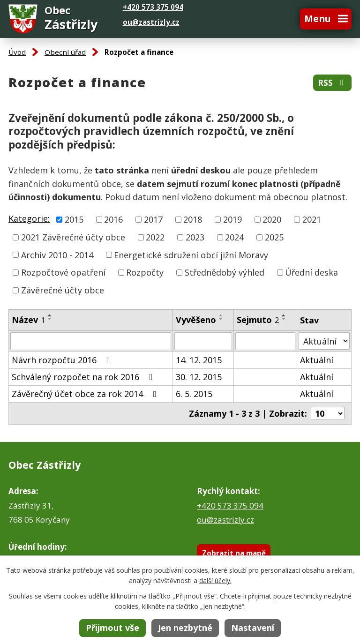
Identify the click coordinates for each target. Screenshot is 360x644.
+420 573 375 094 (230, 505)
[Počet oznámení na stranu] (328, 413)
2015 (74, 219)
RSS (332, 83)
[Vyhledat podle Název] (91, 341)
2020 (272, 219)
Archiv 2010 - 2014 (57, 255)
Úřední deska (311, 272)
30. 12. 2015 (199, 377)
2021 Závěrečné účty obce (73, 237)
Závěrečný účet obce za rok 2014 (86, 394)
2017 (153, 219)
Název (28, 320)
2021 (312, 219)
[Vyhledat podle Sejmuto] (265, 341)
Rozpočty (145, 272)
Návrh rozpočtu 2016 (63, 360)
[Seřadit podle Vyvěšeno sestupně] (221, 319)
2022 (155, 237)
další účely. (215, 580)
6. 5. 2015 (194, 394)
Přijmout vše (112, 628)
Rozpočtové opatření (63, 272)
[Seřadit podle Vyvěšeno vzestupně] (221, 315)
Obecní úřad (65, 52)
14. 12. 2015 (199, 360)
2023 (195, 237)
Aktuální (317, 360)
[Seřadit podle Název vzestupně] (50, 315)
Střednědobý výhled (225, 272)
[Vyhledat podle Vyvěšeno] (203, 341)
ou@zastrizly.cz (151, 22)
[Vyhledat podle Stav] (324, 341)
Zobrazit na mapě (234, 553)
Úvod (17, 52)
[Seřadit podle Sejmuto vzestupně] (284, 315)
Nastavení (253, 628)
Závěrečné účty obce (63, 290)
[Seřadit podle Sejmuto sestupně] (284, 319)
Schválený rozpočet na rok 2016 (84, 377)
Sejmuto (258, 320)
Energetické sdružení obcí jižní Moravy (191, 255)
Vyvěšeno (196, 320)
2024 (234, 237)
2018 (193, 219)
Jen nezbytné (185, 628)
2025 (274, 237)
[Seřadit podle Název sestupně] (50, 319)
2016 (113, 219)
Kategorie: (29, 218)
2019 (232, 219)
